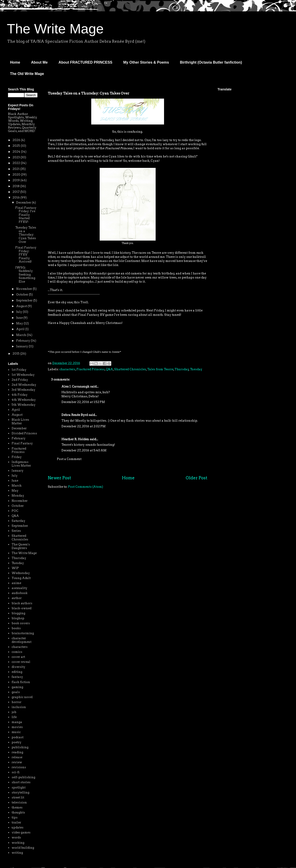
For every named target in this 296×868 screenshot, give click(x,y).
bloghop (18, 618)
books (16, 628)
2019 (16, 180)
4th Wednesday (24, 400)
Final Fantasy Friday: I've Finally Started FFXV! (26, 215)
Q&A (109, 369)
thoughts (18, 812)
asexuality (19, 588)
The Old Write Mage (27, 74)
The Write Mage (55, 29)
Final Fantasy (22, 443)
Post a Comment (69, 459)
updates (18, 827)
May (20, 323)
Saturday (18, 521)
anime (16, 583)
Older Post (196, 478)
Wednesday (21, 573)
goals (16, 692)
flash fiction (21, 682)
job (14, 712)
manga (17, 722)
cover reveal (21, 662)
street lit (18, 797)
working (18, 843)
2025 (17, 146)
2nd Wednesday (24, 385)
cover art (18, 657)
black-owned (22, 608)
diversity (18, 667)
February (23, 341)
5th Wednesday (24, 405)
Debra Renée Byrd (75, 415)
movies (17, 727)
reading (17, 752)
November (24, 289)
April (21, 329)
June (20, 318)
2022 (17, 163)
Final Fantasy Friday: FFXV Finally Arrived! (26, 255)
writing (17, 853)
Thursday (182, 369)
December (24, 203)
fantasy (17, 677)
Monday (18, 496)
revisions (19, 767)
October (23, 295)
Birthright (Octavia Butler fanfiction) (211, 62)
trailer (16, 822)
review (17, 762)
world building (23, 848)
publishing (20, 747)
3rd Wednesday (23, 390)
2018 (16, 186)
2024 (17, 152)
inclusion (19, 707)
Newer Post (59, 478)
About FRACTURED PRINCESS (85, 62)
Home (15, 62)
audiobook (20, 593)
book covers (21, 623)
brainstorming (23, 633)
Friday (17, 457)
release (17, 757)
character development (22, 640)
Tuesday (196, 369)
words (16, 837)
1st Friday (19, 370)
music (16, 732)
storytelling (20, 792)
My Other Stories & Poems (146, 62)
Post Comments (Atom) (86, 487)
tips (15, 817)
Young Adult (21, 578)
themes (17, 807)
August (22, 306)
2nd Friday (20, 380)
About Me (39, 62)
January (22, 346)
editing (17, 672)
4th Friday (20, 395)
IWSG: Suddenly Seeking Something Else (25, 275)
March (22, 335)
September (25, 300)
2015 (16, 354)
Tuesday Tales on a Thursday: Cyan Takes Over (26, 235)
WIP (15, 568)
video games (21, 832)
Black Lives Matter (20, 422)
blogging (18, 613)
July (19, 312)
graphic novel (22, 697)
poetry (16, 742)
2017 (16, 192)
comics (17, 652)
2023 (16, 157)
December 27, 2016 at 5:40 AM (84, 450)
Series (16, 531)
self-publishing (23, 777)
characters (67, 369)
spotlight (19, 787)
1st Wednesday (23, 375)
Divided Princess (24, 433)
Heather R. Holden (75, 439)
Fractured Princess (91, 369)
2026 (17, 140)
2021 (16, 169)
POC (15, 511)
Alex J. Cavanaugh (75, 387)
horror (16, 702)
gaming (17, 687)
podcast (18, 737)
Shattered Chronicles (130, 369)
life (14, 717)
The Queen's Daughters (21, 546)
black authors (22, 603)
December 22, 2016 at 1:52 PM (83, 402)
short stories (21, 782)
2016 (16, 198)
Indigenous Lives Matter (21, 464)
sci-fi (16, 772)
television (19, 802)
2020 (17, 175)
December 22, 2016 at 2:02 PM (83, 426)
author (17, 598)
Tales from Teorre (160, 369)
